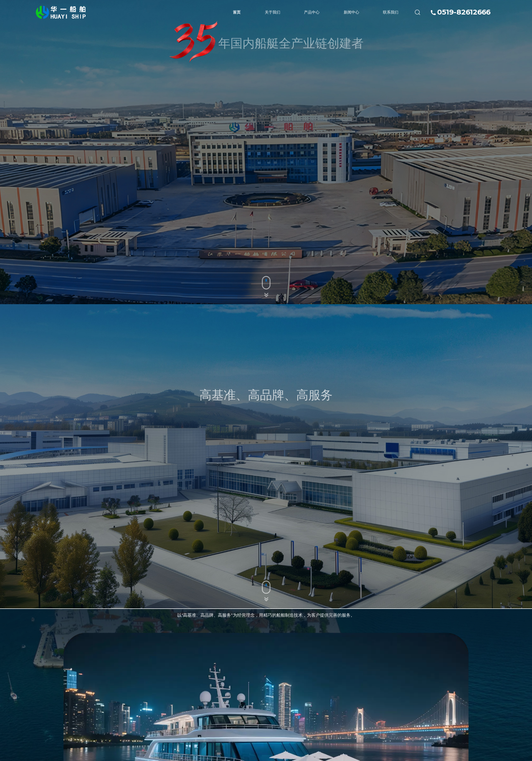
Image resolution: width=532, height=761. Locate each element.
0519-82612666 (464, 12)
